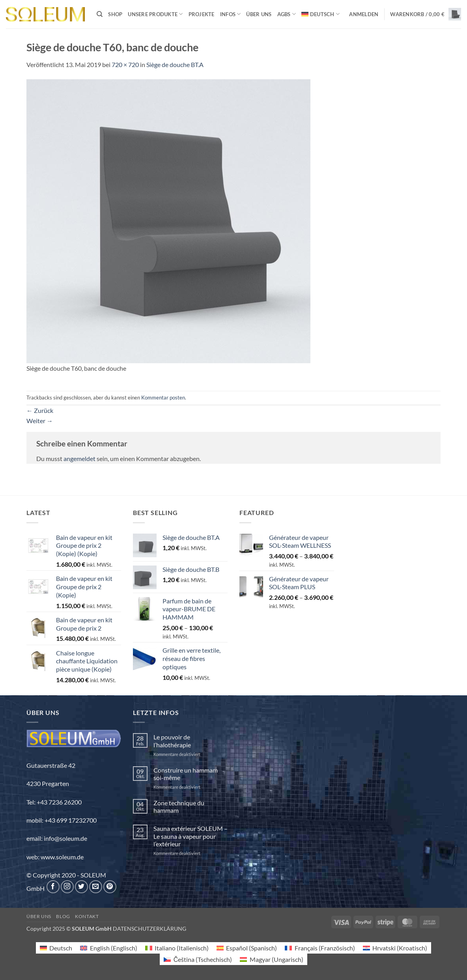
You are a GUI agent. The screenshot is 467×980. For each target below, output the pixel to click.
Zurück (40, 410)
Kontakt (87, 916)
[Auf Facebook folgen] (53, 887)
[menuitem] (320, 14)
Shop (115, 14)
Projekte (202, 14)
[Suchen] (100, 14)
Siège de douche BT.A (175, 64)
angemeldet (79, 458)
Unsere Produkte (155, 14)
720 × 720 (125, 64)
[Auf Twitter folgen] (81, 887)
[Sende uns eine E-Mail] (96, 887)
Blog (63, 916)
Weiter (40, 421)
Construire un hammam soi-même (186, 774)
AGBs (287, 14)
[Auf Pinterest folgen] (110, 887)
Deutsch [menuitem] (61, 948)
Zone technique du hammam (179, 806)
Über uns (259, 14)
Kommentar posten (163, 398)
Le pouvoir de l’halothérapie (172, 741)
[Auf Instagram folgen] (67, 887)
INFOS (231, 14)
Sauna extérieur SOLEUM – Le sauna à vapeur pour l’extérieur (191, 836)
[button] (364, 14)
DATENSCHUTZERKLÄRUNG (149, 929)
